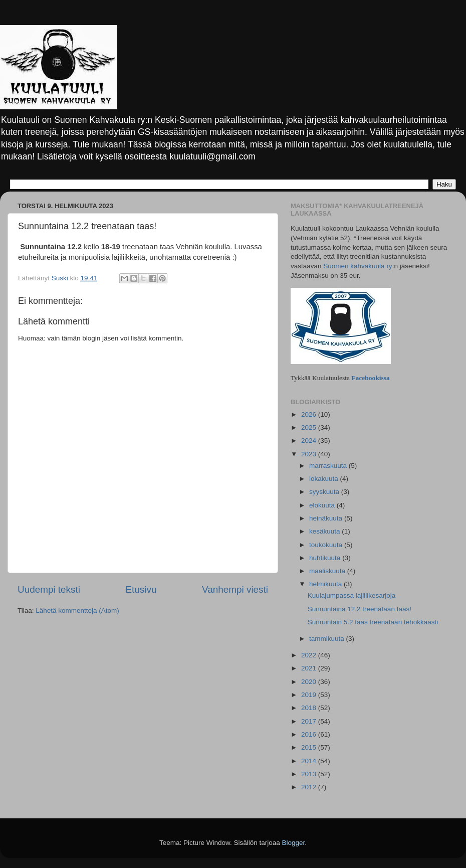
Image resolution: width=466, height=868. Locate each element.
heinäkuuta (327, 518)
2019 (310, 695)
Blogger (294, 843)
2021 (310, 668)
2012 (310, 787)
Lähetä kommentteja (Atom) (77, 611)
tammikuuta (328, 639)
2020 (310, 682)
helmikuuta (326, 584)
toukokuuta (327, 545)
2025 (310, 427)
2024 (310, 441)
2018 (310, 708)
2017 (310, 721)
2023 (310, 454)
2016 (310, 734)
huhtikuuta (326, 558)
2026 (310, 414)
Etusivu (141, 589)
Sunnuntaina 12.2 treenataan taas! (360, 609)
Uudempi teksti (49, 589)
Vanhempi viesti (235, 589)
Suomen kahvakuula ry (358, 266)
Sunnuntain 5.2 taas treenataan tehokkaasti (373, 622)
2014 (310, 761)
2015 (310, 747)
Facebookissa (371, 378)
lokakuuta (325, 479)
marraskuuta (329, 466)
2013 (310, 774)
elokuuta (323, 505)
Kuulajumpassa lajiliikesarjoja (352, 595)
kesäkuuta (325, 531)
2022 (310, 655)
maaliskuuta (328, 571)
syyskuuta (325, 492)
